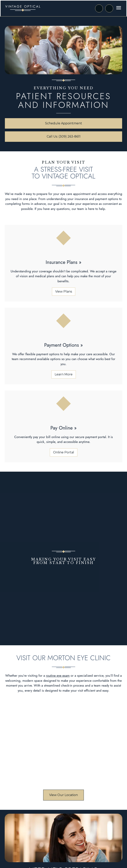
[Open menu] (119, 8)
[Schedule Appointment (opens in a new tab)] (63, 123)
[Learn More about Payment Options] (64, 374)
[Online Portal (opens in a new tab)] (64, 452)
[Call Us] (109, 8)
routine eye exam (58, 676)
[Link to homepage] (23, 8)
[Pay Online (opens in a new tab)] (63, 428)
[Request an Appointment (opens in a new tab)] (99, 8)
